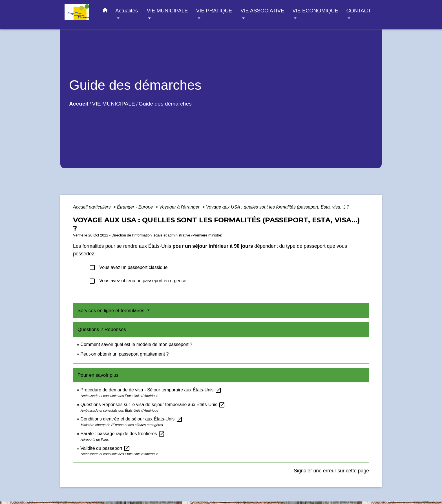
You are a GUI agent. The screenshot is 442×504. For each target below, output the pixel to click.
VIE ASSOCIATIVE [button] (262, 11)
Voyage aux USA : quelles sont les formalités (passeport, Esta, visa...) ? (278, 207)
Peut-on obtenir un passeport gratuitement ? (124, 354)
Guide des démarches (165, 104)
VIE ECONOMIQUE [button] (315, 11)
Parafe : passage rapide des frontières (123, 434)
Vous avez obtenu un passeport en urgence (138, 281)
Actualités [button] (127, 11)
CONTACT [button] (358, 11)
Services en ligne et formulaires (112, 311)
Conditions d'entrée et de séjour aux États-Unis (131, 419)
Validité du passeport (105, 448)
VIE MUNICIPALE (114, 104)
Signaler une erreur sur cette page (331, 471)
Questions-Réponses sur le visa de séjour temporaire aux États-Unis (153, 405)
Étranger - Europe (136, 207)
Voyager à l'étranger (180, 207)
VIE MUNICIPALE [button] (167, 11)
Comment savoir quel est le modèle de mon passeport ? (136, 344)
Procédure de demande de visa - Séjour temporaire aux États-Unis (151, 390)
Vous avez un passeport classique (128, 268)
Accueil (79, 104)
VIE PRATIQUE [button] (214, 11)
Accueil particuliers (92, 207)
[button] (105, 11)
